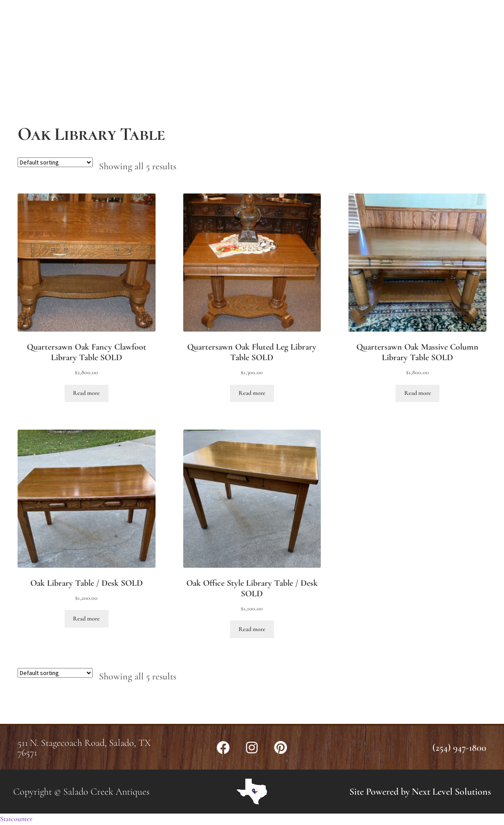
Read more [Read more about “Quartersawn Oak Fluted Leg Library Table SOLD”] (252, 393)
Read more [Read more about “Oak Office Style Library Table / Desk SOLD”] (252, 629)
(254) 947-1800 (459, 748)
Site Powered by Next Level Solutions (420, 792)
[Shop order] (55, 162)
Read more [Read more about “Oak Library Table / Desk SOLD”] (86, 619)
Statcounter (16, 819)
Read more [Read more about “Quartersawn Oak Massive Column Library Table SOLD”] (418, 393)
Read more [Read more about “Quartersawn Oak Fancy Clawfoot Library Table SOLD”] (86, 393)
